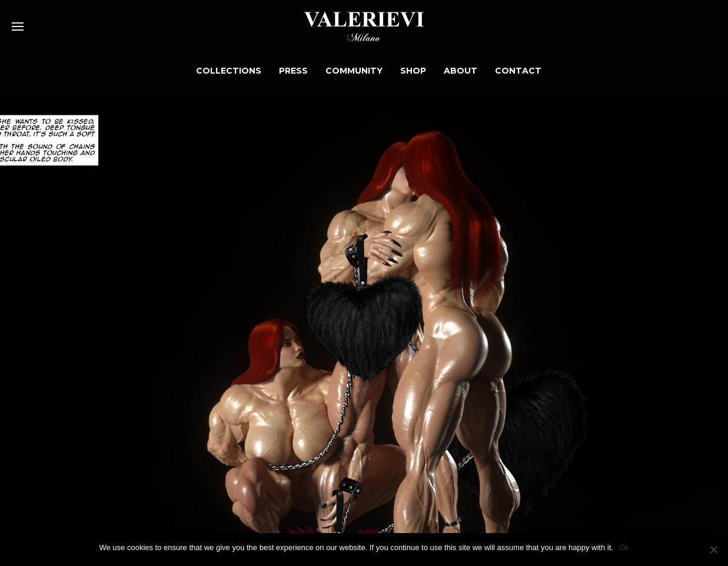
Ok (624, 547)
